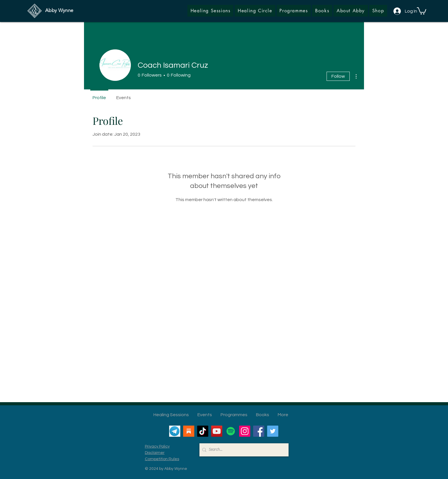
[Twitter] (273, 431)
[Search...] (243, 450)
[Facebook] (259, 431)
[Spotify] (231, 431)
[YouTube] (217, 431)
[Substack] (189, 431)
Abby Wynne (59, 10)
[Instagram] (245, 431)
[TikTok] (203, 431)
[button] (378, 11)
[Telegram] (175, 431)
